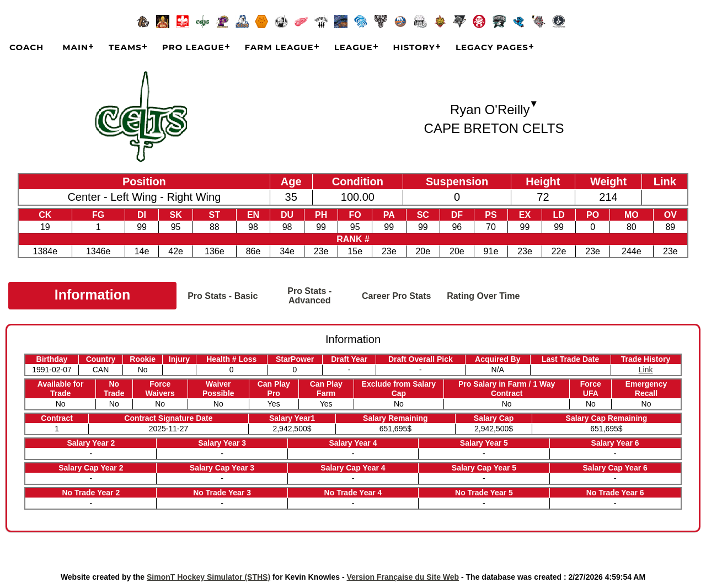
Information (93, 295)
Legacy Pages (492, 47)
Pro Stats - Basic (223, 296)
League (354, 47)
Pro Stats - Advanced (309, 296)
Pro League (193, 47)
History (414, 47)
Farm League (279, 47)
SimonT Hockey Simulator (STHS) (208, 577)
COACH (26, 47)
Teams (125, 47)
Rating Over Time (483, 296)
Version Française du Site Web (403, 577)
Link (646, 370)
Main (75, 47)
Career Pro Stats (396, 296)
